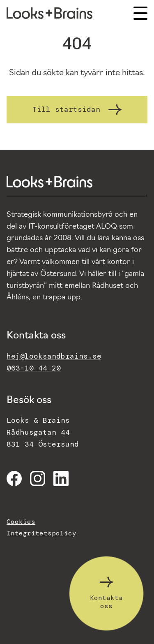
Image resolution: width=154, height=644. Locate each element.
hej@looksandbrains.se (54, 356)
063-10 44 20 (34, 368)
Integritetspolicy (41, 533)
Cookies (21, 522)
